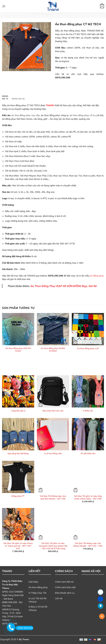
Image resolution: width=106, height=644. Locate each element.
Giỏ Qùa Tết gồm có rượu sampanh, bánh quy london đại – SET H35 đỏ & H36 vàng (53, 546)
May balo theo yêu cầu (53, 411)
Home (3, 14)
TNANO (50, 105)
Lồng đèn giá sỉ (18, 411)
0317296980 (16, 592)
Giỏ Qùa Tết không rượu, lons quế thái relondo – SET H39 (53, 497)
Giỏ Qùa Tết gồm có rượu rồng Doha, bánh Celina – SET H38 (88, 497)
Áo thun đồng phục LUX (88, 348)
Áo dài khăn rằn (88, 453)
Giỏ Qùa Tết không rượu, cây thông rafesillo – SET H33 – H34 (88, 545)
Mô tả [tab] (5, 99)
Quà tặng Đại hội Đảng (18, 453)
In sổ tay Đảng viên (53, 453)
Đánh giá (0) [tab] (18, 99)
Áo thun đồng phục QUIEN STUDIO (53, 350)
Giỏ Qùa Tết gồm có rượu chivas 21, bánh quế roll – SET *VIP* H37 (18, 546)
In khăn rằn (88, 411)
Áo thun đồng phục (19, 14)
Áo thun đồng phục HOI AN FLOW (18, 350)
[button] (4, 6)
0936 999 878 (24, 628)
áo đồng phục (97, 276)
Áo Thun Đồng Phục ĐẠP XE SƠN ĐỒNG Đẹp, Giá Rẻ (63, 286)
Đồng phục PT (18, 496)
